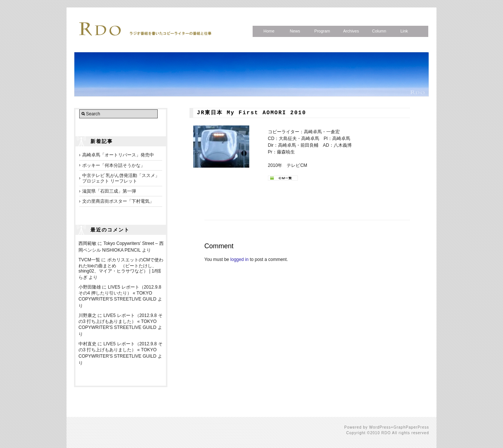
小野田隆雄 (90, 287)
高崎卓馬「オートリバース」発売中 (118, 155)
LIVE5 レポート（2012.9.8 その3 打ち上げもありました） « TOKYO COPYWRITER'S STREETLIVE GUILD (121, 321)
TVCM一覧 (89, 260)
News (295, 31)
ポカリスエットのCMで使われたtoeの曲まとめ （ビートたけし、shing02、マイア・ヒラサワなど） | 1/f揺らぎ (121, 269)
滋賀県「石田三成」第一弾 (109, 191)
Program (322, 31)
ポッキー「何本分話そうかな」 (114, 165)
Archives (351, 31)
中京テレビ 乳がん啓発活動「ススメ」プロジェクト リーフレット (121, 178)
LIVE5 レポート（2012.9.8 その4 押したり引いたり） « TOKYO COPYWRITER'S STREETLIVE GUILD (120, 293)
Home (269, 31)
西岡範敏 (87, 243)
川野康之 (87, 315)
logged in (239, 259)
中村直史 (87, 344)
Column (379, 31)
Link (404, 31)
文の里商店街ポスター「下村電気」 (118, 201)
